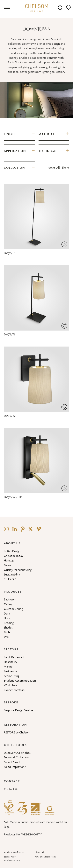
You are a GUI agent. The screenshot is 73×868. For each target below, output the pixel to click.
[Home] (37, 8)
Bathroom (10, 599)
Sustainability (12, 574)
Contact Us (11, 789)
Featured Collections (17, 757)
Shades (8, 627)
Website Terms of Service (14, 852)
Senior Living (12, 676)
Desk (7, 613)
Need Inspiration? (15, 767)
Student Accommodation (20, 680)
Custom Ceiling (13, 609)
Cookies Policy (10, 857)
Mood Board (12, 762)
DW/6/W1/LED (13, 497)
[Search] (60, 8)
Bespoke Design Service (18, 710)
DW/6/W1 (10, 416)
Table (7, 632)
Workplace (11, 685)
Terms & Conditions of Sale (45, 857)
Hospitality (11, 662)
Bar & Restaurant (14, 657)
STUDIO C (10, 579)
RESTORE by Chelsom (17, 732)
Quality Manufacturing (18, 570)
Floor (7, 618)
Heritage (9, 560)
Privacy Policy (40, 852)
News (7, 565)
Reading (9, 623)
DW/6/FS (10, 253)
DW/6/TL (10, 334)
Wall (7, 637)
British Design (12, 551)
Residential (11, 671)
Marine (8, 666)
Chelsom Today (14, 556)
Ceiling (8, 604)
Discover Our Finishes (17, 753)
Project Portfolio (14, 690)
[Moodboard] (69, 8)
